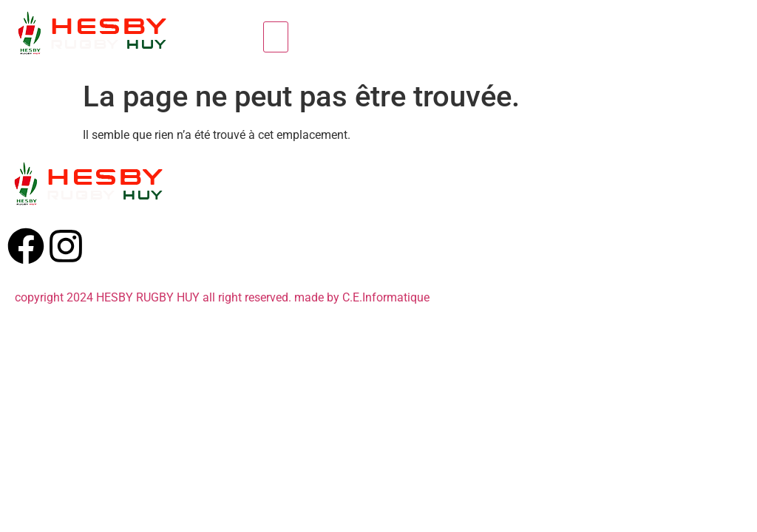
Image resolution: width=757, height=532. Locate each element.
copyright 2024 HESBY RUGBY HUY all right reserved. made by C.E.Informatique (222, 297)
